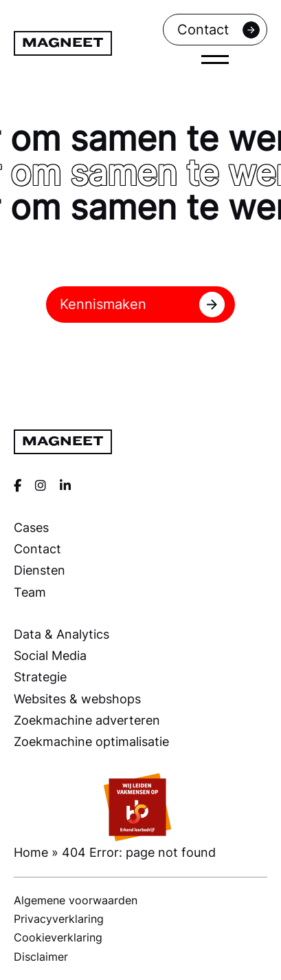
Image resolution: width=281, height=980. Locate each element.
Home (31, 852)
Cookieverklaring (58, 937)
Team (30, 592)
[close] (215, 59)
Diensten (40, 570)
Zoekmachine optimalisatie (91, 741)
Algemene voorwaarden (76, 900)
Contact (218, 30)
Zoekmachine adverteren (87, 720)
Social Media (50, 655)
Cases (31, 527)
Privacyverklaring (59, 919)
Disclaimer (41, 957)
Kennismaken (142, 305)
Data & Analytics (61, 634)
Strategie (40, 677)
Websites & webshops (77, 699)
